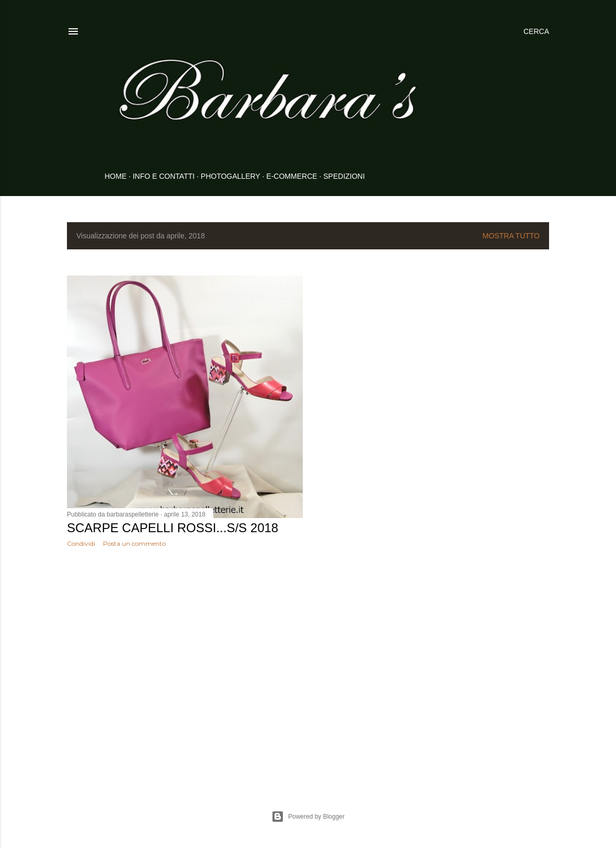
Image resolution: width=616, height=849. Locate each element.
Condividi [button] (81, 543)
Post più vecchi (517, 753)
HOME (116, 176)
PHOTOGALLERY (231, 176)
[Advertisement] (185, 647)
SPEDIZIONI (344, 176)
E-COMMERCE (292, 176)
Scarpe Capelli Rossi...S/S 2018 (173, 528)
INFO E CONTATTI (164, 176)
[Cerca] (536, 31)
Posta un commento (134, 543)
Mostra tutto (511, 236)
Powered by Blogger (308, 817)
